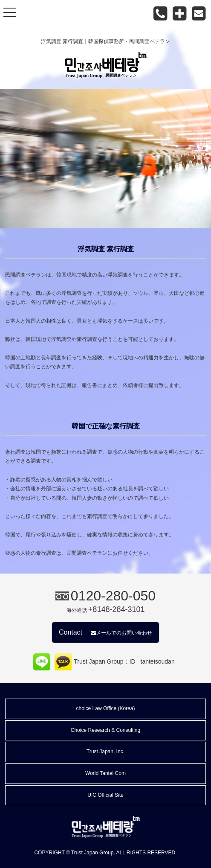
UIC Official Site (105, 795)
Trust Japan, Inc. (105, 751)
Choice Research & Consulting (105, 730)
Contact (105, 632)
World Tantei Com (105, 773)
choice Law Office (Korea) (106, 708)
